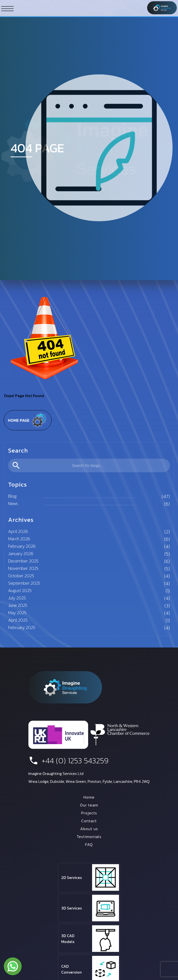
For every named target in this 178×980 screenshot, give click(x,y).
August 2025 (20, 590)
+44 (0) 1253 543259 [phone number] (69, 761)
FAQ (89, 844)
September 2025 (24, 583)
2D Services (71, 877)
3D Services (71, 908)
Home (89, 797)
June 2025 (18, 605)
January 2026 (21, 553)
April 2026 (18, 531)
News (13, 503)
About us (89, 829)
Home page (28, 420)
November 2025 (23, 568)
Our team (89, 805)
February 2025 (22, 627)
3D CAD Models (68, 939)
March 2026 (19, 539)
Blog (12, 496)
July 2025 (17, 598)
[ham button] (7, 8)
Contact (89, 821)
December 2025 (23, 561)
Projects (89, 813)
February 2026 (22, 546)
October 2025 (21, 576)
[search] (89, 465)
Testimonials (89, 837)
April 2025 (18, 620)
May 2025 (17, 613)
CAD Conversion (71, 969)
